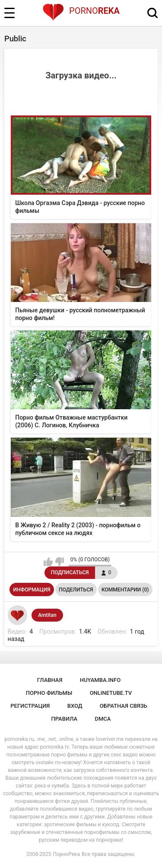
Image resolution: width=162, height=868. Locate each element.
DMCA (103, 719)
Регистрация (30, 706)
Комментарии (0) (125, 590)
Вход (75, 706)
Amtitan (47, 615)
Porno (81, 11)
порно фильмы (49, 693)
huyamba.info (100, 680)
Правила (65, 719)
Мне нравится (48, 562)
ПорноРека (66, 854)
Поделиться (76, 590)
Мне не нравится (59, 562)
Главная (50, 680)
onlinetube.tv (111, 693)
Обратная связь (124, 706)
